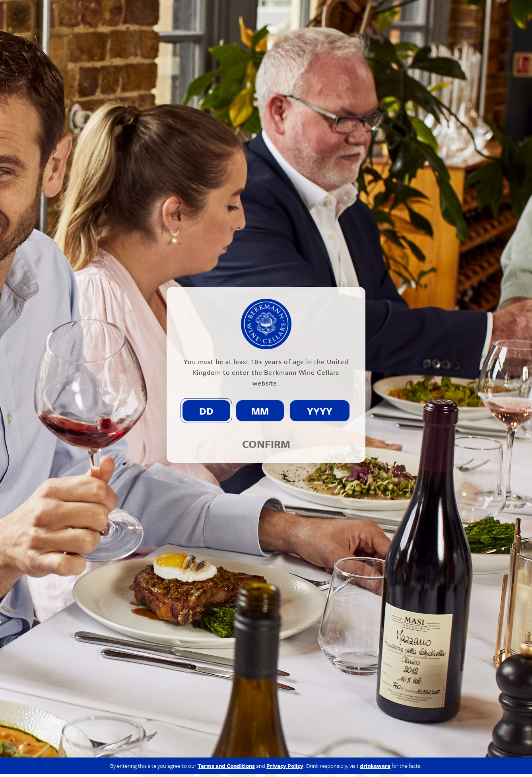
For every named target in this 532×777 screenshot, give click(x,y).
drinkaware (375, 769)
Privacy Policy (285, 769)
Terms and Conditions (226, 769)
